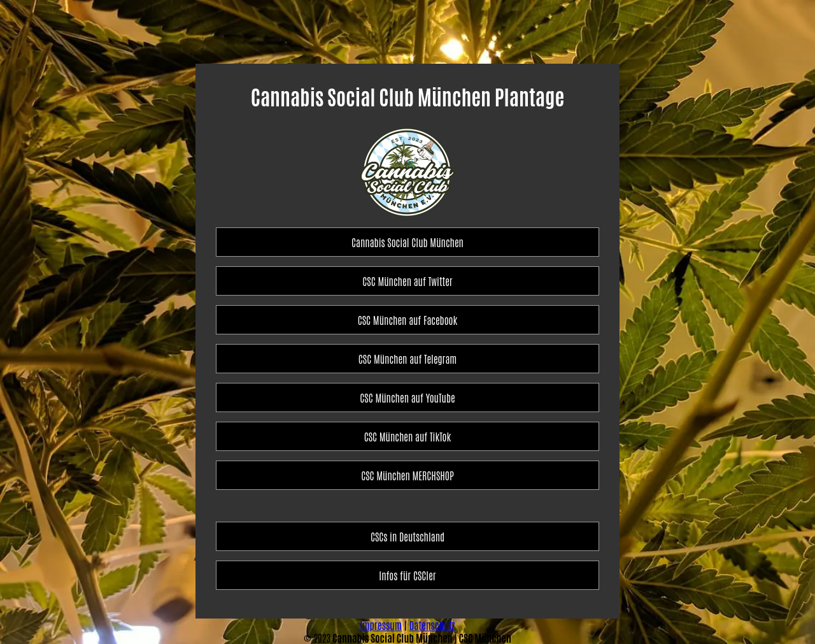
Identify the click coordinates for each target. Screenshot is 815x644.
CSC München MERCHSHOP (407, 475)
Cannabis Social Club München (407, 242)
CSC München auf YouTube (407, 397)
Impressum (381, 625)
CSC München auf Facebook (407, 320)
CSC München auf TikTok (408, 436)
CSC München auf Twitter (407, 281)
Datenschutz (432, 625)
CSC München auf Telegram (407, 359)
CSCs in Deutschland (407, 536)
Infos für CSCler (407, 575)
